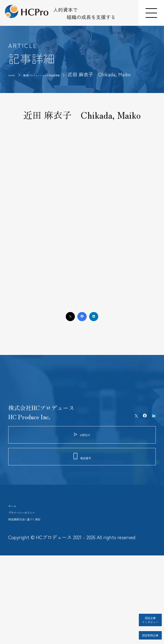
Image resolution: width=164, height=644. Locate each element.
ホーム (17, 575)
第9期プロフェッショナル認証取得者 (71, 74)
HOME (15, 74)
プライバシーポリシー (37, 589)
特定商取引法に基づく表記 (43, 603)
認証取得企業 (137, 630)
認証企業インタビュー (137, 613)
